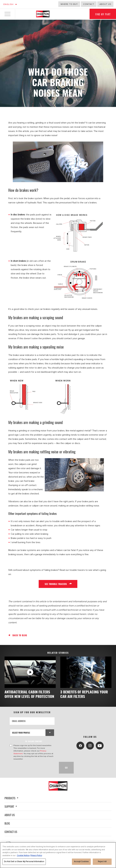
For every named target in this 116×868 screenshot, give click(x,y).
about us (105, 4)
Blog (7, 828)
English (9, 4)
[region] (58, 855)
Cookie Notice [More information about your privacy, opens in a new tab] (23, 856)
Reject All (102, 862)
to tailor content (34, 746)
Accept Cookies (81, 862)
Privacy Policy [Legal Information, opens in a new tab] (36, 856)
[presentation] (33, 772)
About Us (10, 820)
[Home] (43, 14)
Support (11, 811)
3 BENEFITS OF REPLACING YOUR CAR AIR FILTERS (85, 694)
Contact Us (11, 836)
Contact (89, 4)
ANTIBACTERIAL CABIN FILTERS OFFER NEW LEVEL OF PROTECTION (28, 696)
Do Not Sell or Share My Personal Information (24, 862)
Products (12, 803)
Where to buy (69, 4)
